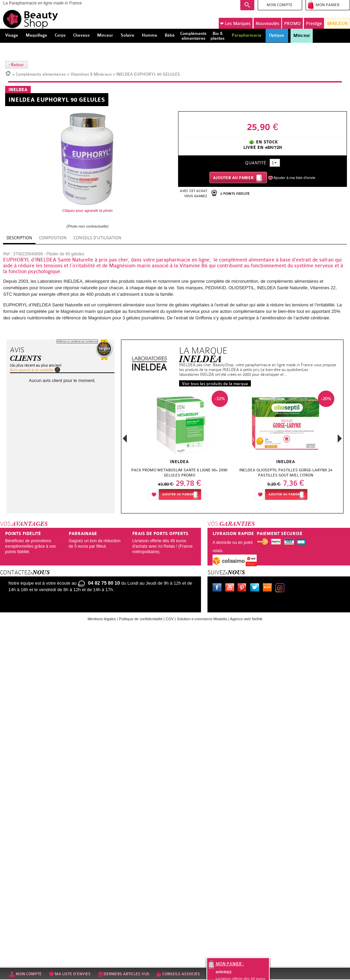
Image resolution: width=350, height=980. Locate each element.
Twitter (256, 588)
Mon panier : (230, 964)
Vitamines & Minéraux (91, 74)
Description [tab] (19, 238)
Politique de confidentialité (141, 619)
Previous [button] (125, 440)
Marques (235, 24)
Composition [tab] (53, 238)
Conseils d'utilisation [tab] (97, 238)
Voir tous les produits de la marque (215, 384)
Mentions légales (102, 619)
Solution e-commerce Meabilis (202, 619)
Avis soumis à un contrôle (32, 370)
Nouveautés (267, 23)
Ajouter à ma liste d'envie (294, 178)
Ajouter (178, 494)
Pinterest (243, 588)
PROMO (292, 23)
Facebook (218, 588)
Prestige (314, 23)
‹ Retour (16, 65)
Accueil (8, 73)
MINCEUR (338, 23)
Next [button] (340, 438)
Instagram (281, 588)
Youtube (231, 588)
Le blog (269, 588)
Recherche (247, 5)
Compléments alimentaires (41, 74)
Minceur (302, 36)
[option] (179, 447)
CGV (170, 619)
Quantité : (257, 163)
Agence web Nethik (246, 619)
